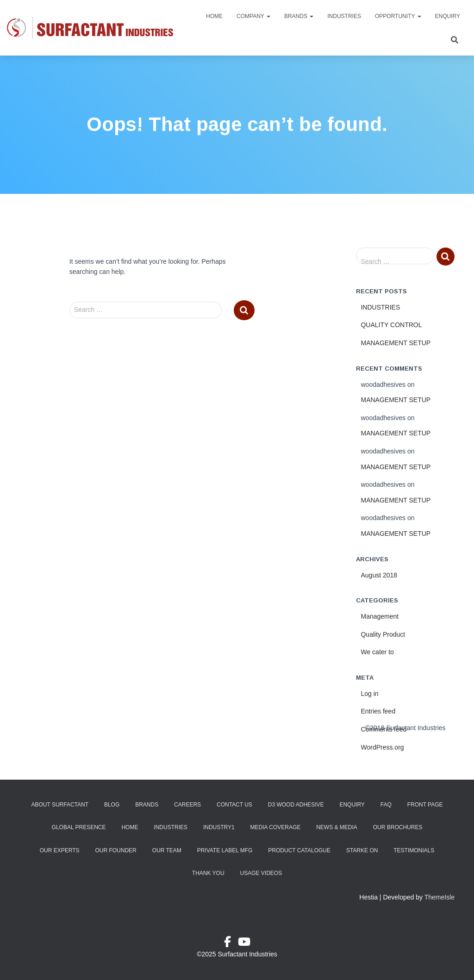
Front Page (425, 805)
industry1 (219, 827)
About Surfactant (60, 805)
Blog (112, 805)
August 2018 (379, 575)
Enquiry (448, 16)
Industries (344, 16)
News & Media (337, 827)
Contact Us (234, 805)
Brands (299, 16)
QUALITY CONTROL (391, 325)
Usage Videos (261, 873)
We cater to (377, 652)
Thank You (208, 873)
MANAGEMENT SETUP (396, 343)
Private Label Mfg (225, 850)
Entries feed (378, 711)
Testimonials (414, 850)
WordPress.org (382, 747)
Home (214, 16)
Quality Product (383, 634)
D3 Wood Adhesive (296, 805)
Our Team (167, 850)
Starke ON (362, 850)
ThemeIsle (440, 897)
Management (380, 616)
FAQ (386, 805)
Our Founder (115, 850)
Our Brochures (398, 827)
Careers (187, 805)
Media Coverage (276, 827)
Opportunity (398, 16)
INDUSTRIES (380, 307)
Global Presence (79, 827)
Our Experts (60, 850)
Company (253, 16)
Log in (369, 694)
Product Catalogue (299, 850)
